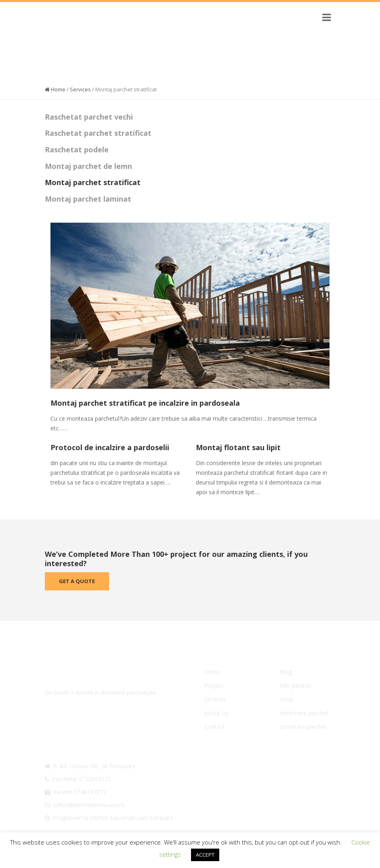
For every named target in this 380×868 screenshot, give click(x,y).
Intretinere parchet (304, 713)
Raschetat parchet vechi (89, 117)
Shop (287, 699)
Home (55, 89)
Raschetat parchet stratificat (98, 133)
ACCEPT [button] (205, 855)
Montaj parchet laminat (88, 199)
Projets (214, 686)
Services (80, 89)
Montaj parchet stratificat (93, 182)
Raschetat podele (77, 150)
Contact (215, 727)
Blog (286, 672)
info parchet (296, 686)
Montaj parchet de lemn (88, 166)
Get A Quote (77, 581)
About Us (216, 713)
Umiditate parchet (303, 727)
